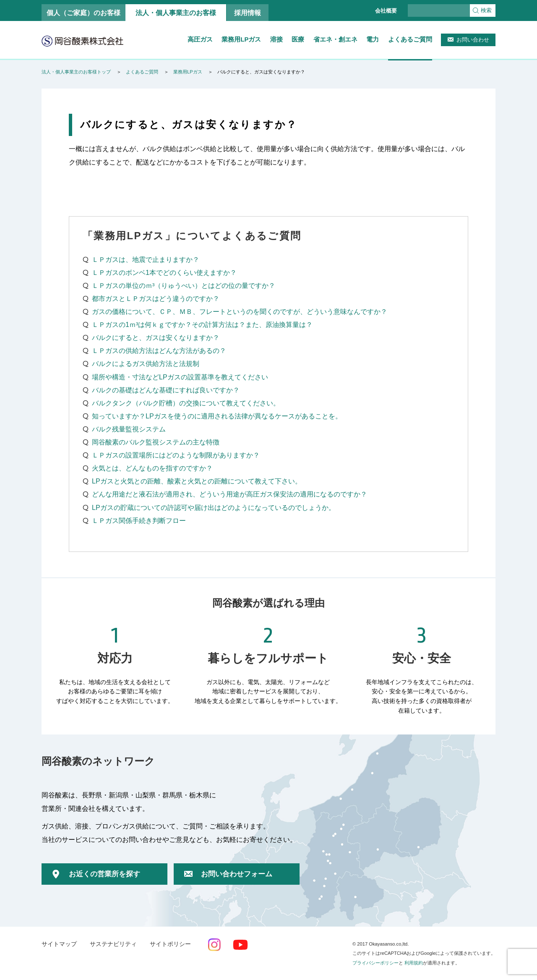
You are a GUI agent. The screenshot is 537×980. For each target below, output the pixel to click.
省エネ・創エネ (335, 39)
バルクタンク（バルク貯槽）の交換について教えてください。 (186, 403)
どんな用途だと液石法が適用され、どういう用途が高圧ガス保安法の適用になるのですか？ (229, 494)
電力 (373, 39)
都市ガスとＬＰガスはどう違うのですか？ (156, 298)
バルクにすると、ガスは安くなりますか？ (156, 337)
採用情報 (248, 13)
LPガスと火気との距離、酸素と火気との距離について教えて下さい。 (197, 481)
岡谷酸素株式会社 (82, 41)
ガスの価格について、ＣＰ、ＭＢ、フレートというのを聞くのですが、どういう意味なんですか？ (240, 311)
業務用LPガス (241, 39)
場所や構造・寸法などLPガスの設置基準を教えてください (180, 377)
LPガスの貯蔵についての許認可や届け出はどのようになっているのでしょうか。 (214, 507)
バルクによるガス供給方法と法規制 (146, 363)
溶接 (276, 39)
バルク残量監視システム (129, 429)
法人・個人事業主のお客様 (176, 13)
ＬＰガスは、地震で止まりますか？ (146, 259)
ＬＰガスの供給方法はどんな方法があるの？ (159, 350)
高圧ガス (200, 39)
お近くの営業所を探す (104, 874)
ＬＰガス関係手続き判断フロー (139, 520)
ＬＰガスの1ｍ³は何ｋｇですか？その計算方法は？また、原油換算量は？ (202, 324)
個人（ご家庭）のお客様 (83, 13)
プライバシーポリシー (375, 963)
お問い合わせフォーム (237, 874)
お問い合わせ (473, 40)
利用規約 (414, 963)
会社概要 (386, 11)
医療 (298, 39)
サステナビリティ (113, 944)
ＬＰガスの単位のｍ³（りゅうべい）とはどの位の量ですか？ (184, 285)
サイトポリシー (170, 944)
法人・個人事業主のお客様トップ (76, 72)
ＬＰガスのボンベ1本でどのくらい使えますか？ (164, 272)
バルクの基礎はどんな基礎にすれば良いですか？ (166, 390)
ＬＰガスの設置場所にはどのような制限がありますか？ (176, 455)
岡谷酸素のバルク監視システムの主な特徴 (156, 442)
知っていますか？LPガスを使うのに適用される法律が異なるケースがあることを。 (217, 416)
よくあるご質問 (410, 39)
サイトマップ (59, 944)
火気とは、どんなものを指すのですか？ (152, 468)
